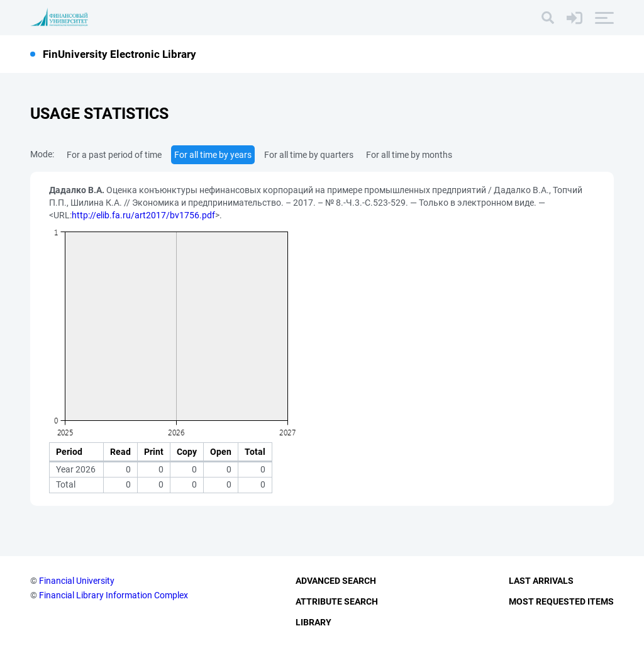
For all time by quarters (309, 155)
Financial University (77, 581)
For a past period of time (114, 155)
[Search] (548, 18)
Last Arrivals (541, 581)
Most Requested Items (561, 601)
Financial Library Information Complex (114, 595)
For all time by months (409, 155)
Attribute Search (337, 601)
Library (314, 622)
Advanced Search (336, 581)
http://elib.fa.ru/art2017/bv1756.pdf (143, 215)
